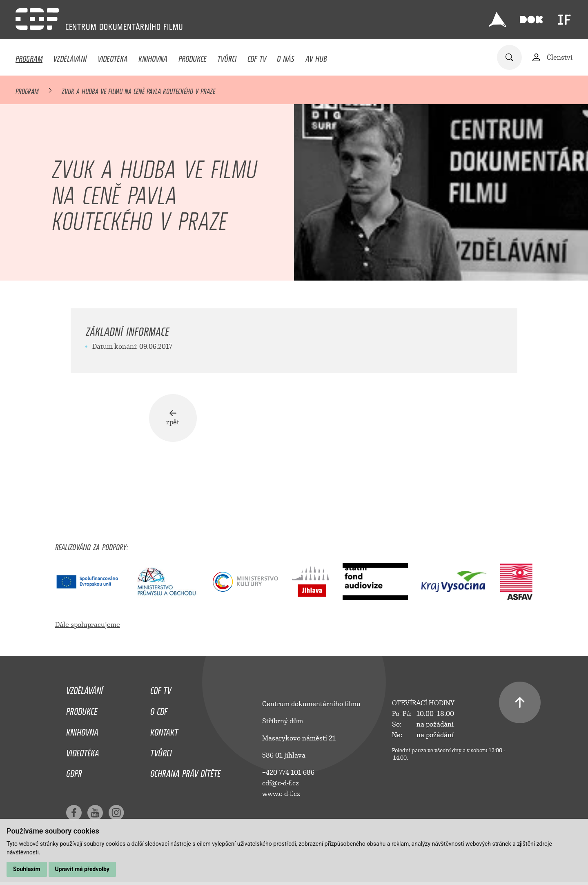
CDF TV (257, 57)
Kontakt (164, 731)
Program (29, 57)
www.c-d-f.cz (281, 795)
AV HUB (316, 57)
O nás (286, 57)
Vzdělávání (70, 57)
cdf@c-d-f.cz (281, 784)
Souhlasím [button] (27, 869)
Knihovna (153, 57)
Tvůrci (227, 57)
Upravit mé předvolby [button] (82, 869)
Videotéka (113, 57)
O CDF (159, 710)
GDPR (74, 772)
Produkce (193, 57)
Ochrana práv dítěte (185, 772)
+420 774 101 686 (288, 773)
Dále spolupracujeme (88, 625)
